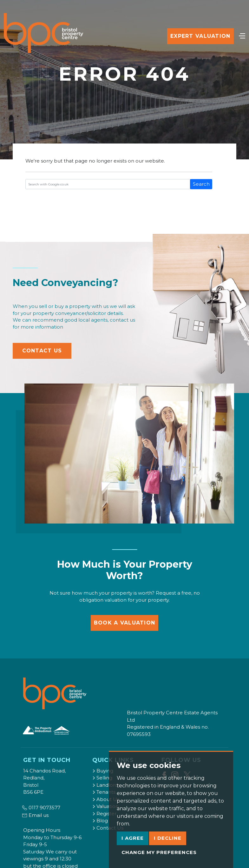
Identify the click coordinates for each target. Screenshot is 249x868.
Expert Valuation (200, 36)
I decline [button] (168, 838)
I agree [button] (133, 838)
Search (201, 184)
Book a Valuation (124, 623)
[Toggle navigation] (242, 35)
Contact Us (42, 351)
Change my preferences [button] (159, 852)
